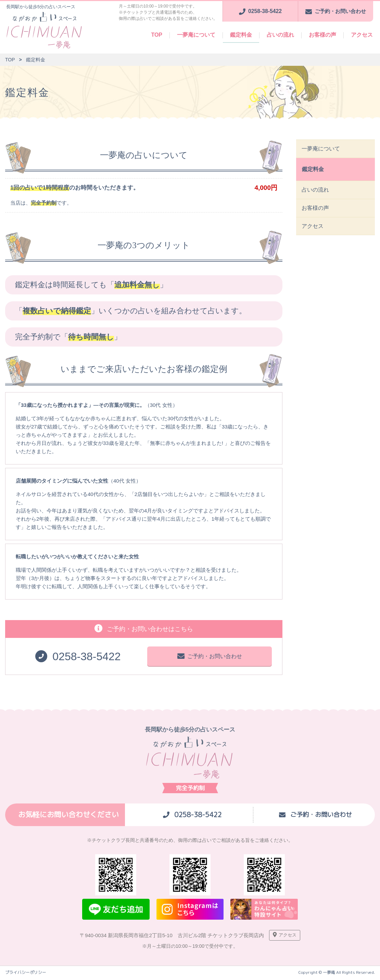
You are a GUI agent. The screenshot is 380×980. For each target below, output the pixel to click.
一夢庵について (196, 35)
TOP (157, 35)
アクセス (362, 35)
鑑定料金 (241, 35)
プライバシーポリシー (26, 974)
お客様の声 (322, 35)
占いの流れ (280, 35)
